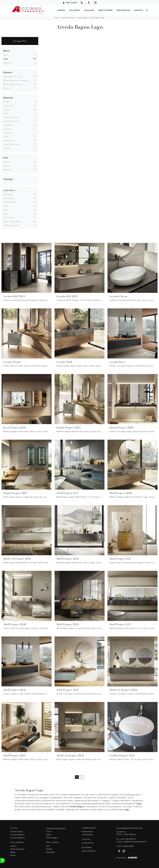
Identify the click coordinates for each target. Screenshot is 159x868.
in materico (8, 133)
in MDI (6, 136)
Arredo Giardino (89, 851)
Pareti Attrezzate (17, 849)
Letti (48, 846)
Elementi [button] (8, 72)
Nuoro (6, 206)
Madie (13, 852)
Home (57, 17)
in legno (7, 129)
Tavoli (49, 831)
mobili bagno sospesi (13, 84)
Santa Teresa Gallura (12, 221)
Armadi (49, 849)
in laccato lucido (11, 117)
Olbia (6, 210)
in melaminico (9, 140)
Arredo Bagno (82, 17)
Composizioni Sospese (56, 828)
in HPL (6, 113)
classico (7, 162)
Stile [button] (6, 158)
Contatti (139, 10)
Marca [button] (7, 51)
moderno (7, 169)
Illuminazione (87, 831)
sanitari (7, 88)
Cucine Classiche (18, 838)
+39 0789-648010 (128, 839)
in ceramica (9, 106)
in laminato (8, 125)
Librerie (13, 846)
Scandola (7, 63)
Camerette (51, 852)
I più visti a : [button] (10, 190)
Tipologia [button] (8, 179)
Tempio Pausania (11, 225)
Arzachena (8, 194)
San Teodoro (9, 217)
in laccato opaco (11, 121)
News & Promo (105, 10)
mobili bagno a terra (12, 76)
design (6, 166)
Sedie (49, 834)
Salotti (13, 855)
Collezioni (74, 10)
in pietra (7, 102)
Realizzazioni (123, 10)
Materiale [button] (8, 98)
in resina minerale (11, 144)
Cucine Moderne (17, 834)
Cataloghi (89, 10)
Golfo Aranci (9, 198)
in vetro (7, 148)
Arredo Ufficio (88, 843)
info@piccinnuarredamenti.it (135, 841)
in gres (6, 109)
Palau (6, 214)
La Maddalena (9, 202)
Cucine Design (16, 831)
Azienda (61, 10)
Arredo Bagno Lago (97, 17)
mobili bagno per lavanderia (16, 80)
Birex (6, 55)
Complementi (88, 834)
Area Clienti (70, 3)
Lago (6, 59)
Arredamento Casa (68, 17)
